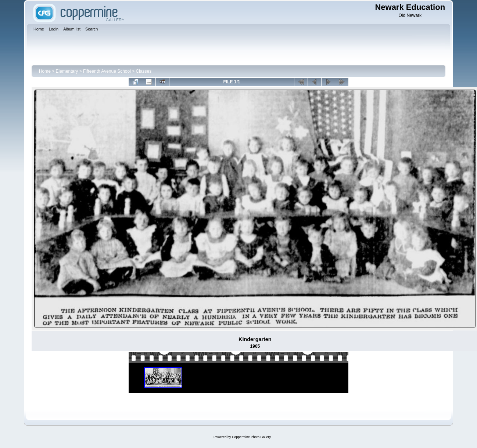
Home (45, 71)
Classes (144, 71)
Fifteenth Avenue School (107, 71)
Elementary (67, 71)
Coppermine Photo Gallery (251, 437)
